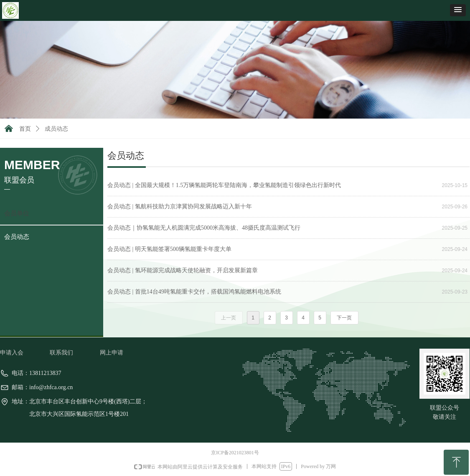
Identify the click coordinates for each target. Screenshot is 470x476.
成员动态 (56, 129)
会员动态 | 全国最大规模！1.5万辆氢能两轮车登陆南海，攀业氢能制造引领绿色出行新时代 (224, 185)
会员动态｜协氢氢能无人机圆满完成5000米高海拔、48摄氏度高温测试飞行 (204, 228)
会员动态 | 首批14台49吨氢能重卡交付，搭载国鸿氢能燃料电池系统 (194, 292)
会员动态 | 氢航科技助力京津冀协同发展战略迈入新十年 (180, 206)
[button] (458, 10)
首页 (25, 129)
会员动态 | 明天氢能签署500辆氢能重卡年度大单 (169, 249)
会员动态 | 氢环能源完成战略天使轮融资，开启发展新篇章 (183, 270)
